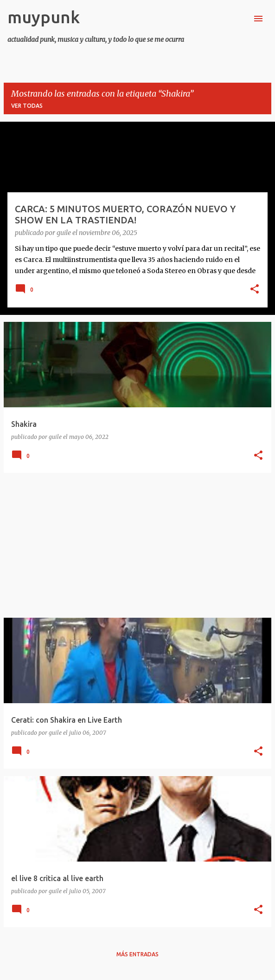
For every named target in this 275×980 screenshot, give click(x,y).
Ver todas (27, 106)
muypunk (44, 17)
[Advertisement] (137, 545)
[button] (255, 290)
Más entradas (137, 954)
